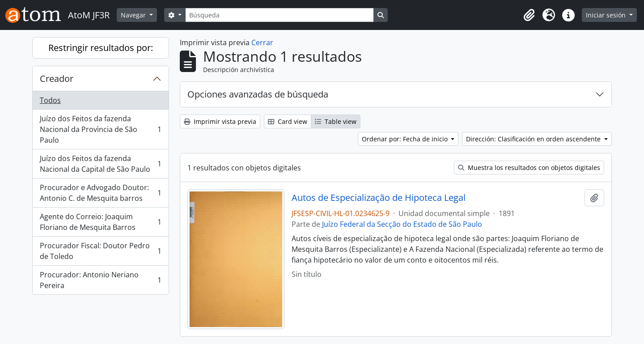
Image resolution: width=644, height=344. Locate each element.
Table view (336, 121)
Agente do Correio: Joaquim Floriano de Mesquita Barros (100, 222)
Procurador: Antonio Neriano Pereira (100, 280)
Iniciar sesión (607, 15)
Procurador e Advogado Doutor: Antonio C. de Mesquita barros (100, 193)
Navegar (134, 15)
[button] (529, 15)
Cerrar (262, 42)
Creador (57, 79)
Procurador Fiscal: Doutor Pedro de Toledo (100, 251)
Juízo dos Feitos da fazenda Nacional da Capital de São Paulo (100, 164)
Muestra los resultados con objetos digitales (529, 168)
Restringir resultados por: (101, 48)
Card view (288, 121)
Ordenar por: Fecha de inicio (406, 139)
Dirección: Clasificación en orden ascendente (534, 139)
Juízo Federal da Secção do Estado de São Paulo (402, 224)
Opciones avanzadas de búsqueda (258, 94)
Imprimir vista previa (220, 121)
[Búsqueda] (280, 15)
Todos (50, 100)
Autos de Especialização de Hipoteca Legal (379, 198)
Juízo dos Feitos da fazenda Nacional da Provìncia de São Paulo (100, 129)
